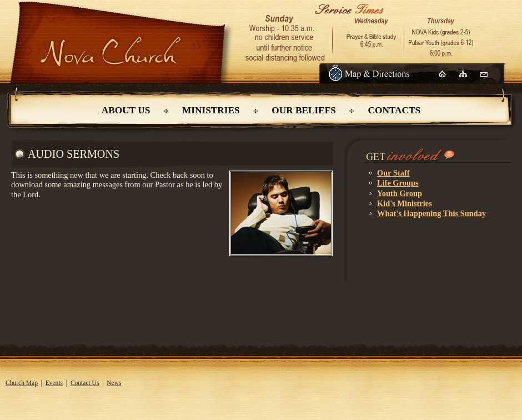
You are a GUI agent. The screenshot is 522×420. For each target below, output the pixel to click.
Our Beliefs (304, 110)
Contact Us (85, 383)
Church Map (22, 383)
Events (54, 383)
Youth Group (400, 193)
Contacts (395, 110)
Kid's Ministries (405, 203)
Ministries (211, 110)
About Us (126, 110)
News (114, 383)
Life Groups (398, 183)
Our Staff (393, 173)
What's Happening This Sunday (431, 213)
